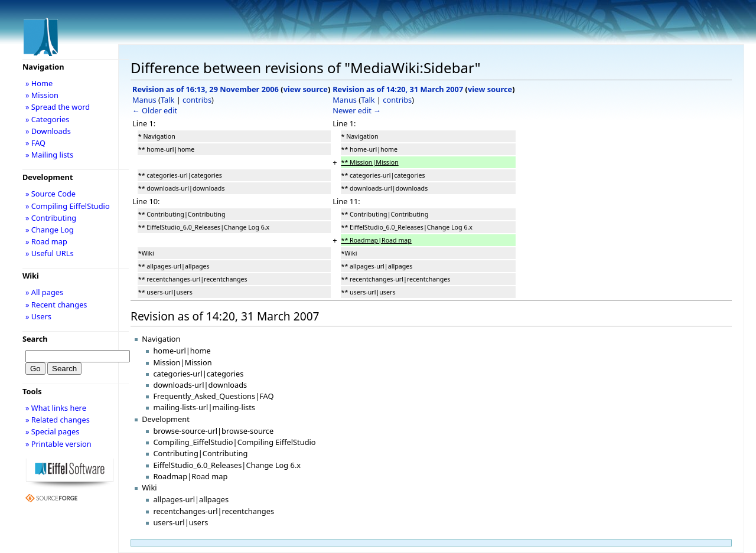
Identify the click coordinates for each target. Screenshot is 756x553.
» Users (38, 316)
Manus (144, 100)
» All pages (44, 292)
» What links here (56, 408)
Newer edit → (357, 110)
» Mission (42, 95)
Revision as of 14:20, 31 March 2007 (398, 89)
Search (35, 339)
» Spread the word (58, 107)
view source (306, 89)
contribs (197, 100)
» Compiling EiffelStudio (68, 206)
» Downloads (48, 131)
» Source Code (50, 194)
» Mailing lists (49, 155)
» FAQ (35, 143)
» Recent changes (56, 305)
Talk (167, 100)
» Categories (48, 119)
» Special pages (52, 431)
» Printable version (58, 444)
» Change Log (50, 230)
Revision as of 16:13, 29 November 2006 (206, 89)
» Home (39, 83)
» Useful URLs (50, 253)
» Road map (46, 241)
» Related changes (58, 420)
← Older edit (155, 110)
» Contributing (51, 218)
